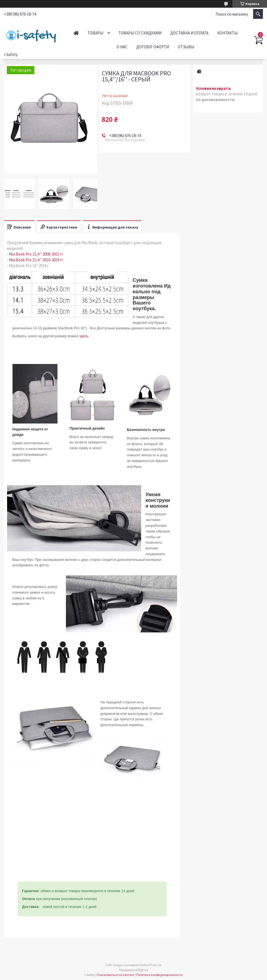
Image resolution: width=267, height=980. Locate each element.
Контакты (227, 33)
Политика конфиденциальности (159, 975)
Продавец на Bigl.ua (133, 970)
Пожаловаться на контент (116, 975)
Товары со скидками (140, 33)
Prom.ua (156, 965)
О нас (122, 47)
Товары (95, 33)
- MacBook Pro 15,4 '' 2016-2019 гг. (35, 260)
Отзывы (186, 47)
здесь (84, 336)
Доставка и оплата (189, 33)
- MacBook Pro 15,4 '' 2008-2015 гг (35, 254)
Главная (76, 33)
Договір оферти (153, 47)
